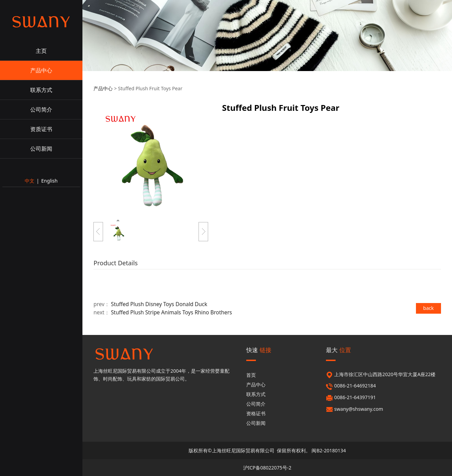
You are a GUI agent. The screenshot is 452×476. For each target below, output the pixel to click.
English (49, 181)
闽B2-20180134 (329, 450)
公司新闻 (41, 149)
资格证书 (256, 413)
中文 (30, 181)
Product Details (116, 263)
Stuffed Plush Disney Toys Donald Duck (159, 304)
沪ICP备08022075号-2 (267, 468)
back (428, 308)
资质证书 (41, 129)
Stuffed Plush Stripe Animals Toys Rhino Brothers (172, 312)
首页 (251, 375)
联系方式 (41, 90)
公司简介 (41, 109)
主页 (41, 51)
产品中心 (41, 70)
